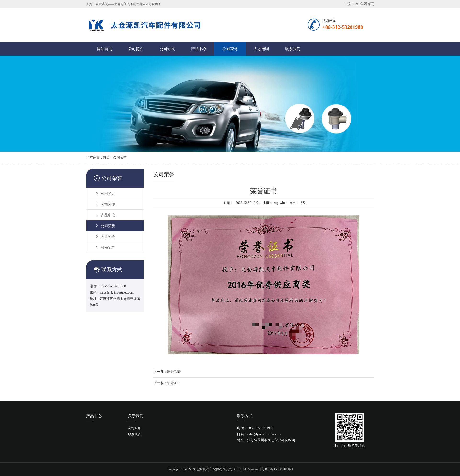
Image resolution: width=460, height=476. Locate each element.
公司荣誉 (230, 49)
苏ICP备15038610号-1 (277, 469)
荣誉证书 (167, 383)
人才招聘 (261, 49)
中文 (348, 4)
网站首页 (104, 49)
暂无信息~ (168, 372)
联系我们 (293, 49)
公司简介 (136, 49)
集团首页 (367, 4)
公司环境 (167, 49)
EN (356, 4)
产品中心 (199, 49)
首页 (106, 157)
